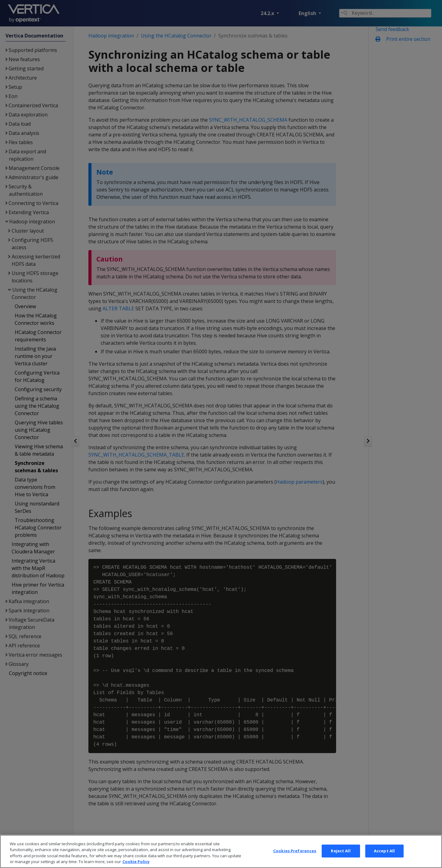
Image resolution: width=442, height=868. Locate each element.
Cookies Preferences (295, 859)
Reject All (341, 859)
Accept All (384, 859)
